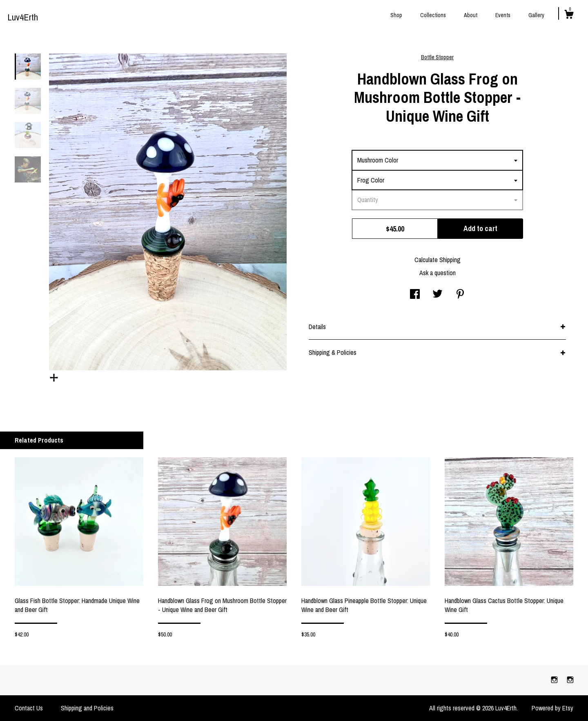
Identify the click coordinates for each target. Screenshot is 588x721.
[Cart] (569, 16)
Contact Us (29, 708)
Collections (433, 15)
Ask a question (438, 273)
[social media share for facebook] (415, 295)
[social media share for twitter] (438, 295)
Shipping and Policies (87, 708)
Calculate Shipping (438, 260)
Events (503, 15)
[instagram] (555, 680)
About (471, 15)
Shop (396, 15)
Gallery (536, 15)
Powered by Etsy (552, 708)
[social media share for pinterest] (460, 295)
